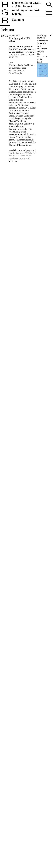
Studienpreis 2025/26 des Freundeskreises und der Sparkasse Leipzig (22, 156)
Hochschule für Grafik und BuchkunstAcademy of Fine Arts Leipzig (27, 8)
